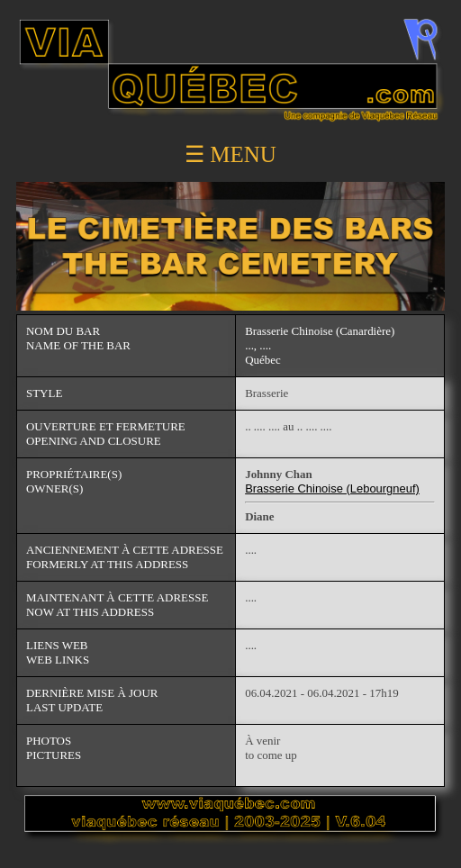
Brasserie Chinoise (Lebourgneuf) (332, 488)
